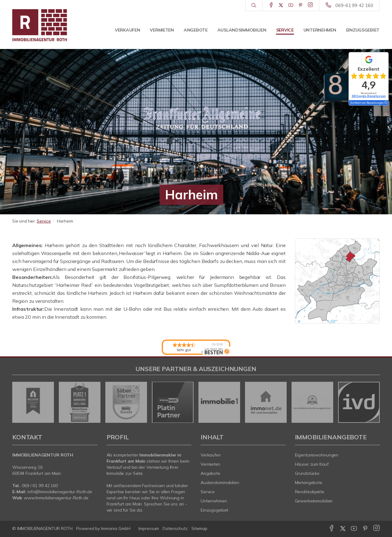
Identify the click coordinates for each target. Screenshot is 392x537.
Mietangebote (309, 483)
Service (285, 30)
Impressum (149, 528)
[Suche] (254, 6)
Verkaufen (127, 30)
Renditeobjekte (310, 492)
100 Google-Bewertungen (369, 96)
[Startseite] (55, 24)
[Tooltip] (386, 103)
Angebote (196, 30)
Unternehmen (320, 30)
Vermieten (162, 30)
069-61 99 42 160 (354, 5)
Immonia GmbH (116, 528)
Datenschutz (175, 528)
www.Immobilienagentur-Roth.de (56, 498)
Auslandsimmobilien (242, 30)
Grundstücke (307, 473)
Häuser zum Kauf (312, 464)
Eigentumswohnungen (317, 455)
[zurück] (19, 402)
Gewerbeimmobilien (314, 501)
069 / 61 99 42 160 (40, 486)
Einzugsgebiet (363, 30)
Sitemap (199, 528)
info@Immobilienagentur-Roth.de (60, 492)
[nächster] (373, 402)
